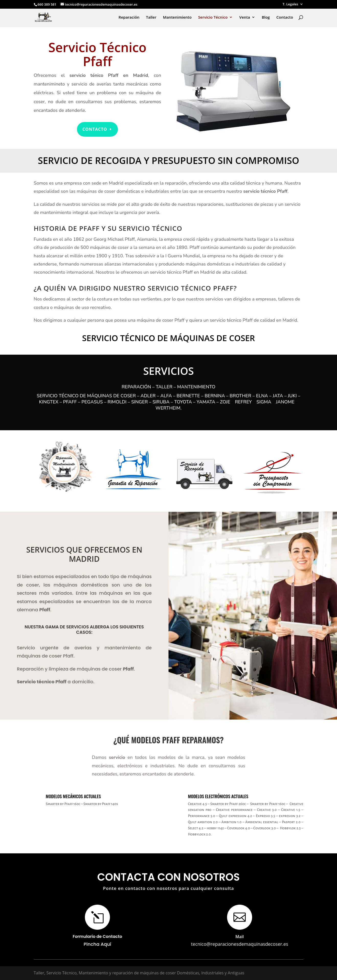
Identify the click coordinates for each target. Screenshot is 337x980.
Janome (285, 402)
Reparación (129, 17)
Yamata (206, 402)
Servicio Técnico (213, 17)
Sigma (264, 402)
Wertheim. (168, 408)
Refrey (243, 402)
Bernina (215, 396)
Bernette (188, 396)
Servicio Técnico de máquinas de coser (86, 396)
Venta (245, 17)
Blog (266, 17)
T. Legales (290, 4)
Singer (139, 402)
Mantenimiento (177, 17)
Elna (262, 396)
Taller (151, 17)
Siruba (161, 402)
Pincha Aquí (97, 944)
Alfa (166, 396)
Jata (278, 396)
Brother (240, 396)
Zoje (226, 402)
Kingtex (49, 402)
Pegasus (92, 402)
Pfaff (70, 402)
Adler (148, 396)
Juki (292, 396)
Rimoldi (117, 402)
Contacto (285, 17)
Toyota (183, 402)
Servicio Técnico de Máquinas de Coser (168, 338)
